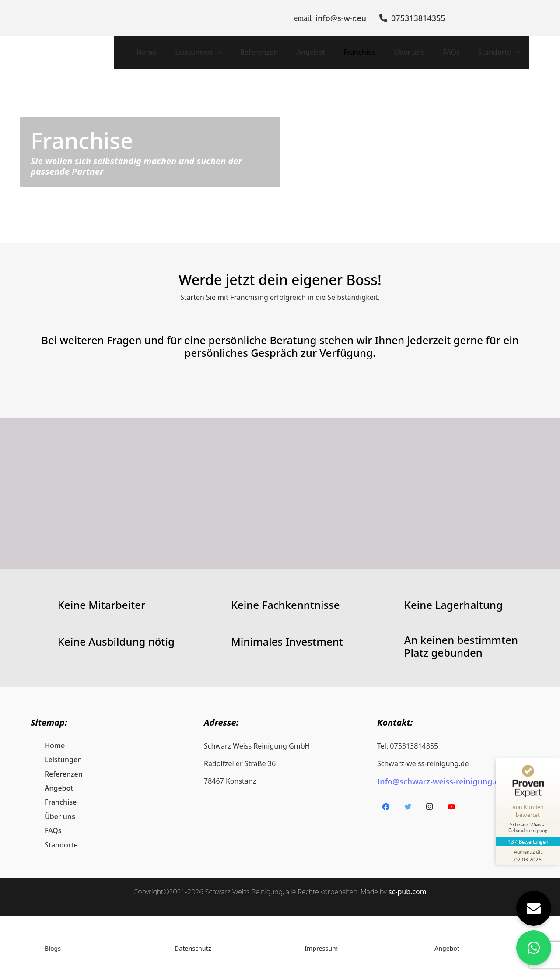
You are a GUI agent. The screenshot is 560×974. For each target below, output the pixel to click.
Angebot (59, 781)
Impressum (321, 941)
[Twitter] (408, 800)
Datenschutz (193, 941)
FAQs (53, 824)
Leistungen (63, 753)
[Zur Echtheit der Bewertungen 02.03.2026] (527, 855)
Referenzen (64, 767)
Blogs (53, 941)
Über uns (60, 809)
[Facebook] (386, 800)
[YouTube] (451, 800)
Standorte (61, 838)
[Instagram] (430, 800)
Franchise (61, 795)
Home (55, 738)
